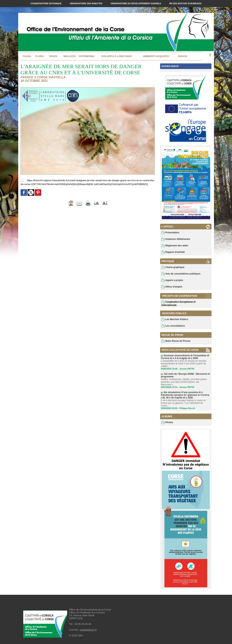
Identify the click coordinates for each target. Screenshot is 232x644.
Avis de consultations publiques (181, 274)
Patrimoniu (87, 56)
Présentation (170, 233)
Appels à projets (172, 280)
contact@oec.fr (88, 630)
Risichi (183, 56)
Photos (167, 423)
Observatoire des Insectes (86, 3)
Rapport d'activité (173, 252)
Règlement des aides (175, 246)
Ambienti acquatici (156, 56)
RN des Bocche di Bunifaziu (185, 3)
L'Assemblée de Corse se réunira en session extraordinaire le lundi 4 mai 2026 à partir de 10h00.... (184, 364)
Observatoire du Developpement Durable (136, 3)
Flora (40, 56)
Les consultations (173, 326)
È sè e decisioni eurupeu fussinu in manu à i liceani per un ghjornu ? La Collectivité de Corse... (183, 403)
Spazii (53, 56)
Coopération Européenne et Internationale (179, 303)
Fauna (27, 56)
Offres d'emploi (172, 287)
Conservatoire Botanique (46, 3)
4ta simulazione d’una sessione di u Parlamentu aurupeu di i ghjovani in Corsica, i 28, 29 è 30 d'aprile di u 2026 (185, 395)
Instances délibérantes (176, 239)
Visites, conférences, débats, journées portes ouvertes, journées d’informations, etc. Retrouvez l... (184, 382)
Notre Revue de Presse (176, 341)
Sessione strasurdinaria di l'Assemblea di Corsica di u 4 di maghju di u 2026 (185, 357)
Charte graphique (173, 267)
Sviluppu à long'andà (117, 56)
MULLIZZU (70, 56)
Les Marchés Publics (175, 320)
